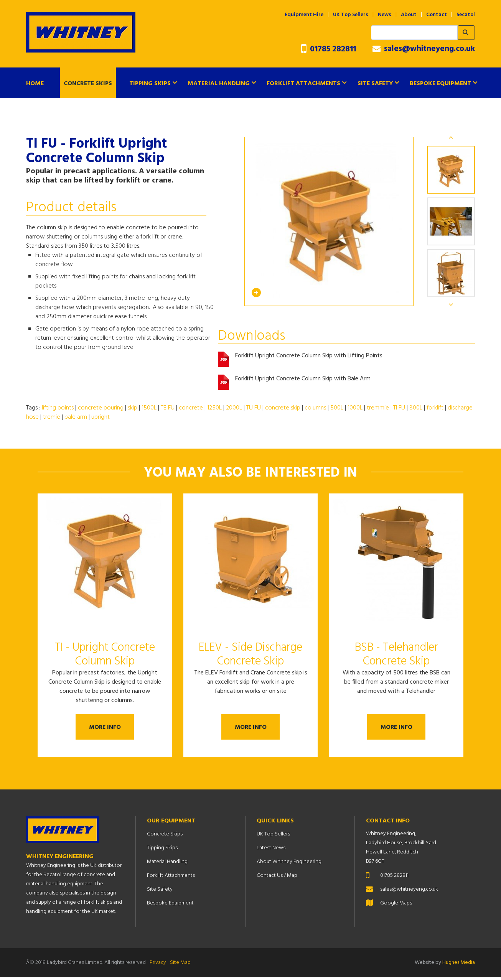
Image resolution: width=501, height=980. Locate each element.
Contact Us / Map (277, 878)
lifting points (58, 408)
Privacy (158, 965)
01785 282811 (329, 49)
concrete (191, 408)
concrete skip (283, 408)
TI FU (399, 408)
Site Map (180, 965)
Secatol (466, 15)
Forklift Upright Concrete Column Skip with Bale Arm (303, 379)
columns (315, 408)
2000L (234, 408)
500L (337, 408)
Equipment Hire (304, 15)
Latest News (271, 851)
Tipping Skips (150, 84)
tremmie (378, 408)
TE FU (168, 408)
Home (35, 84)
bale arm (76, 417)
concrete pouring (101, 408)
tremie (52, 417)
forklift (435, 408)
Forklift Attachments (303, 84)
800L (416, 408)
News (385, 15)
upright (101, 417)
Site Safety (375, 84)
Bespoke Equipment (440, 84)
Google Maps (396, 906)
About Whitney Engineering (289, 864)
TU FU (254, 408)
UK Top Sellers (351, 15)
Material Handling (219, 84)
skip (133, 408)
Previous (451, 137)
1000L (355, 408)
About (409, 15)
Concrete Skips (88, 84)
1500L (149, 408)
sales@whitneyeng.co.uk (424, 49)
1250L (214, 408)
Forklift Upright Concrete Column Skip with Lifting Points (309, 356)
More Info (105, 728)
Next (451, 304)
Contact (437, 15)
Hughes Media (459, 965)
